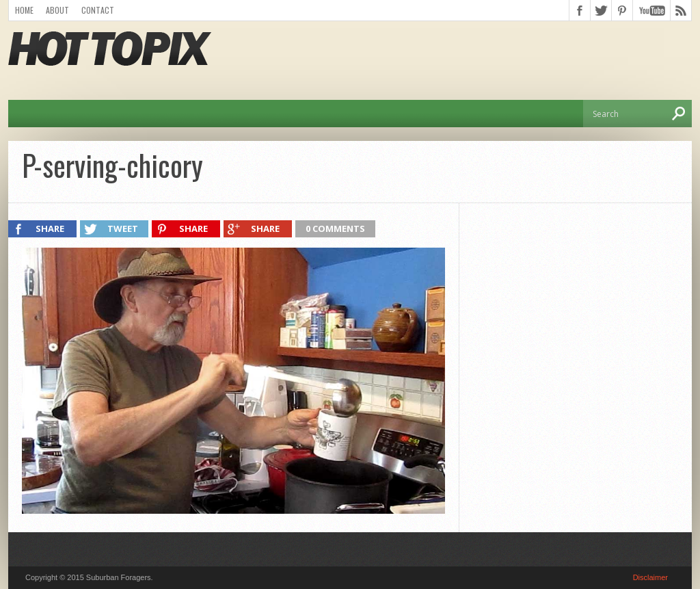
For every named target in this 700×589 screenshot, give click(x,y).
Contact (98, 10)
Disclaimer (650, 577)
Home (24, 10)
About (57, 10)
